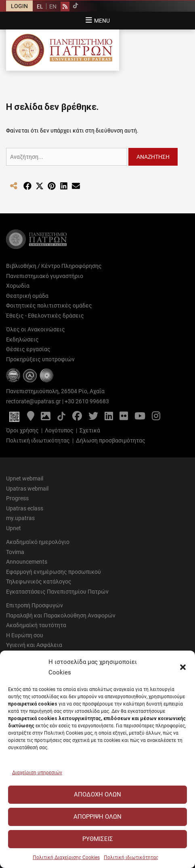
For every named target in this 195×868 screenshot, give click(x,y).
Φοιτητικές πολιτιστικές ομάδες (49, 305)
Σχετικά (90, 430)
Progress (17, 498)
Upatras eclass (25, 508)
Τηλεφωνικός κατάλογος (39, 581)
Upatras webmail (27, 489)
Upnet (14, 528)
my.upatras (20, 518)
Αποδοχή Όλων (97, 794)
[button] (183, 667)
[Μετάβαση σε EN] (53, 6)
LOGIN (19, 6)
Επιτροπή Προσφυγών (35, 605)
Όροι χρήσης (22, 430)
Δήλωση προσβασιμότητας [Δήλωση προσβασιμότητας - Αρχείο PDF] (111, 440)
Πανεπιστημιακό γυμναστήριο (45, 276)
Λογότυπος (59, 430)
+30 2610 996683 (87, 401)
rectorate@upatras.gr (34, 401)
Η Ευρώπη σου (25, 635)
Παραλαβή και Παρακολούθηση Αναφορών (61, 615)
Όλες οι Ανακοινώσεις (36, 329)
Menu (102, 21)
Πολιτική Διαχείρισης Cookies (66, 857)
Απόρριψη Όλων (97, 817)
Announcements (27, 562)
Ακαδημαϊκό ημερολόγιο (38, 542)
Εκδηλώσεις (22, 339)
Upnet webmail (25, 478)
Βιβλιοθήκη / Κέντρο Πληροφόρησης (54, 266)
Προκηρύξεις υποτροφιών (40, 359)
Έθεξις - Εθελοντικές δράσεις (45, 316)
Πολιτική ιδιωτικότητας (131, 857)
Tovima (15, 552)
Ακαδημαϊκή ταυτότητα (36, 625)
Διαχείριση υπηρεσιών (37, 773)
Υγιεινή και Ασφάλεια (34, 645)
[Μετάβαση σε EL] (40, 6)
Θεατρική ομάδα (27, 296)
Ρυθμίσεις (98, 839)
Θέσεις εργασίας (28, 349)
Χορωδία (18, 286)
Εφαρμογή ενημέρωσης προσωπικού (53, 572)
